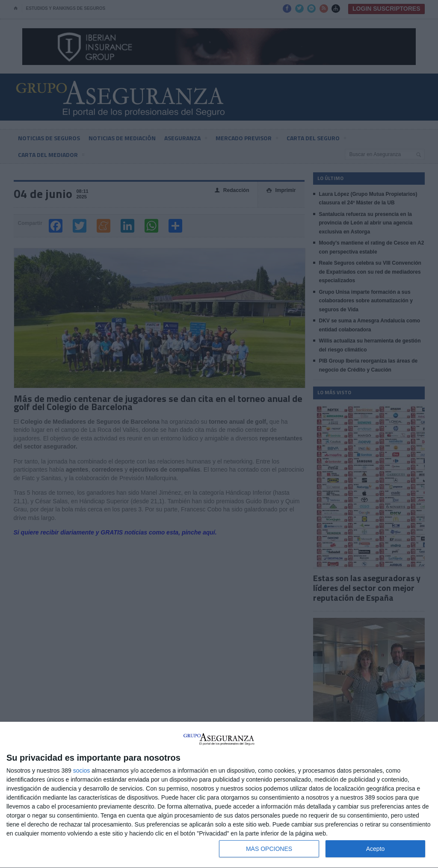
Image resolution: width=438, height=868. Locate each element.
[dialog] (219, 795)
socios (82, 771)
